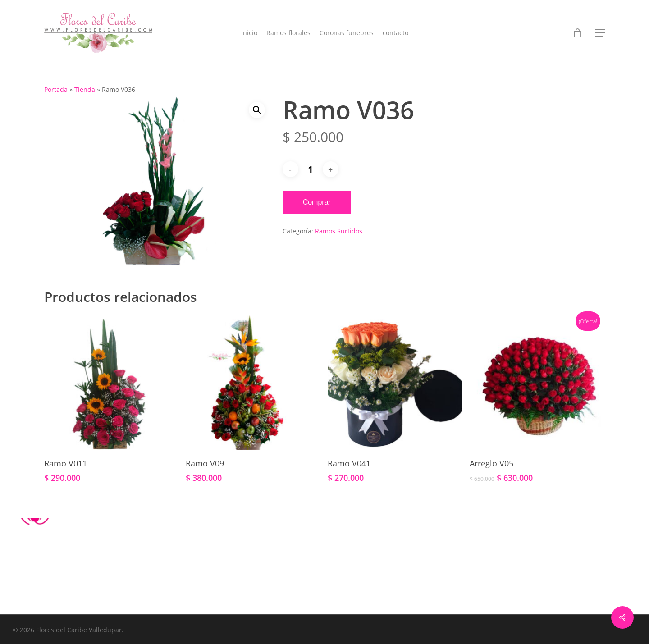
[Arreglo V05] (537, 382)
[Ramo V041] (395, 382)
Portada (56, 89)
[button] (600, 33)
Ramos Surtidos (339, 231)
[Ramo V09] (253, 382)
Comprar (317, 202)
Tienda (85, 89)
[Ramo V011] (112, 382)
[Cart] (578, 33)
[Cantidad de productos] (311, 169)
